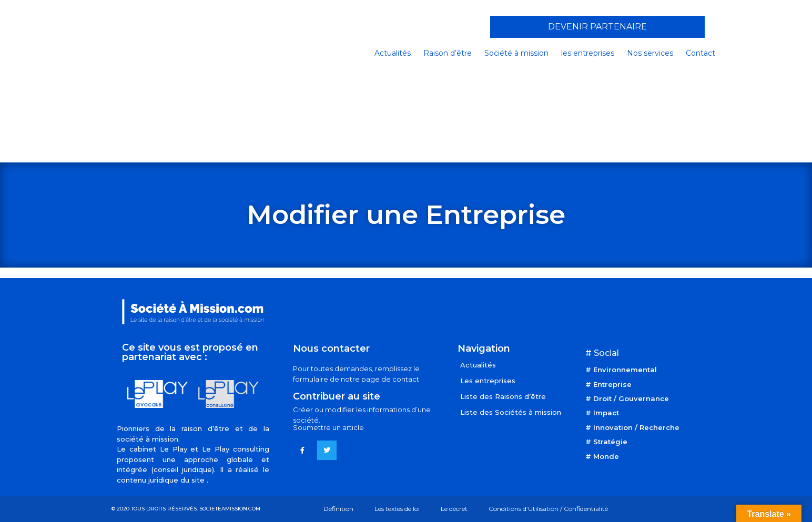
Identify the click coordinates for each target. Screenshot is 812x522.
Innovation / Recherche (636, 427)
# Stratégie (606, 442)
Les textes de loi (397, 509)
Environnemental (625, 370)
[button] (597, 27)
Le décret (454, 509)
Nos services (650, 53)
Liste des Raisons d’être (503, 396)
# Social (602, 353)
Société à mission (516, 53)
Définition (338, 509)
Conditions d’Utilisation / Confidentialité (548, 509)
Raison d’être (448, 53)
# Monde (602, 456)
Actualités (393, 53)
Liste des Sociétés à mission (511, 412)
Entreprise (612, 384)
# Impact (602, 413)
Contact (701, 53)
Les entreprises (488, 381)
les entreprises (588, 53)
